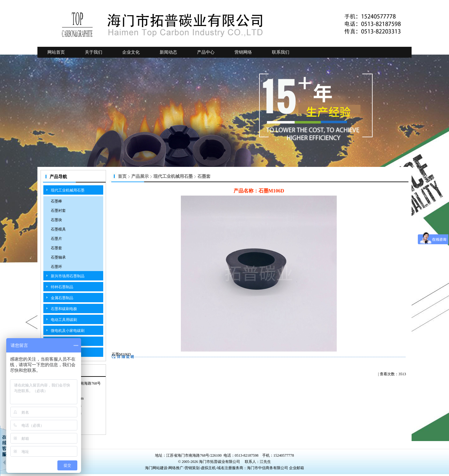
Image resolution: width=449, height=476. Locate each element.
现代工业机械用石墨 (68, 190)
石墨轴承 (58, 257)
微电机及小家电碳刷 (68, 331)
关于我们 (94, 52)
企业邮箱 (297, 468)
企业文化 (131, 52)
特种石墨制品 (62, 287)
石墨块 (56, 220)
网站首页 (56, 52)
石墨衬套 (58, 211)
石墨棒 (56, 201)
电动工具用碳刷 (64, 320)
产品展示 (140, 176)
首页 (122, 176)
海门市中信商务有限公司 (268, 468)
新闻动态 (168, 52)
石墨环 (56, 267)
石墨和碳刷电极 (64, 309)
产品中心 (206, 52)
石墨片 (56, 239)
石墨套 (56, 248)
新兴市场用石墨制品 (68, 276)
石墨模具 (58, 229)
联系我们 (281, 52)
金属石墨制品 (62, 298)
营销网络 (243, 52)
